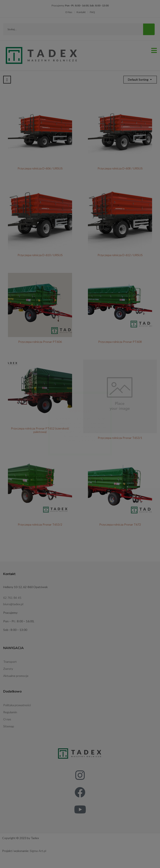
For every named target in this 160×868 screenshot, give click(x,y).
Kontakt (81, 12)
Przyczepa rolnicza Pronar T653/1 (120, 438)
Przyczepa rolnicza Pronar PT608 (120, 342)
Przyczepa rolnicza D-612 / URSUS (120, 255)
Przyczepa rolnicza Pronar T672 (120, 524)
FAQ (92, 12)
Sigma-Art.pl (38, 851)
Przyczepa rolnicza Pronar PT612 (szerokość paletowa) (40, 430)
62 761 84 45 (12, 598)
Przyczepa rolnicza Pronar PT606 (40, 342)
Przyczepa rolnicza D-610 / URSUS (40, 255)
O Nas (69, 12)
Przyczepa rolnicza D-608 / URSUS (120, 168)
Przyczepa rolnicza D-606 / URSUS (40, 168)
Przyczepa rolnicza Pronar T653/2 (40, 524)
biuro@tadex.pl (13, 604)
